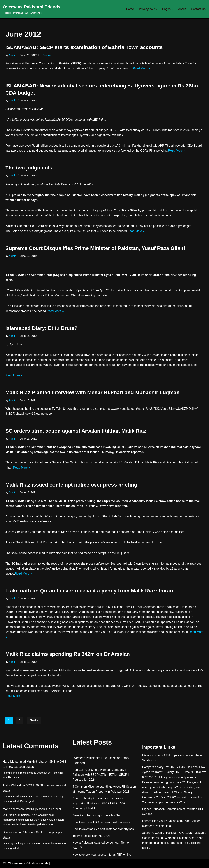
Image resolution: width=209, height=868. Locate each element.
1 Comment (47, 55)
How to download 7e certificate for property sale (103, 829)
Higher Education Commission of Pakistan (170, 809)
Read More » (141, 68)
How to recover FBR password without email (101, 822)
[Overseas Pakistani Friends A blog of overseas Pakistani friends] (32, 9)
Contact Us (198, 9)
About (182, 9)
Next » (34, 720)
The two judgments (29, 168)
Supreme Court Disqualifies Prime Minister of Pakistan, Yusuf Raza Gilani (95, 248)
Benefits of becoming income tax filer (96, 815)
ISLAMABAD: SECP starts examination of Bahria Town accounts (84, 47)
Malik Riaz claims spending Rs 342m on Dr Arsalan (68, 654)
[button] (172, 9)
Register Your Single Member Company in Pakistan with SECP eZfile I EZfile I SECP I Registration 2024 (100, 775)
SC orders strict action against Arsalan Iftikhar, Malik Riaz (76, 431)
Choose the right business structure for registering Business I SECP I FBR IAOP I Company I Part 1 (100, 803)
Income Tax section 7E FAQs (91, 836)
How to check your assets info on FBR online (102, 855)
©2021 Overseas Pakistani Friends (26, 863)
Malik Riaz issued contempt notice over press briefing (71, 485)
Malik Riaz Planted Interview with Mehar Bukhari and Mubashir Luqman (92, 392)
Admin (13, 55)
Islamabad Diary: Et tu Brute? (41, 328)
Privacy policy (148, 9)
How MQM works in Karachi (43, 809)
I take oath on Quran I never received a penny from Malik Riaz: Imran (89, 591)
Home (130, 9)
